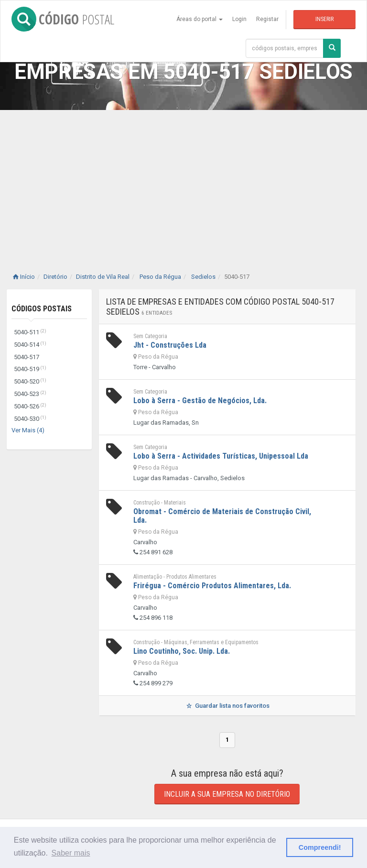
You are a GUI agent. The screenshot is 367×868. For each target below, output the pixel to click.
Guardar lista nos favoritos (227, 706)
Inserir (324, 19)
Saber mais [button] (71, 853)
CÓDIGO (63, 19)
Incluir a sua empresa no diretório (227, 794)
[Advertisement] (183, 182)
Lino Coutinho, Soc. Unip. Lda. (182, 651)
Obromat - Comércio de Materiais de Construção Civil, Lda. (222, 516)
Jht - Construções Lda (170, 345)
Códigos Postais (42, 309)
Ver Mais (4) (28, 430)
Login (239, 19)
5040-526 (30, 406)
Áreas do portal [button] (200, 19)
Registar (267, 19)
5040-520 (30, 381)
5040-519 (30, 369)
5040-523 (30, 394)
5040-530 (30, 419)
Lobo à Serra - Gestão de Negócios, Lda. (200, 401)
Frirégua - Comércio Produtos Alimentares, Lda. (212, 586)
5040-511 (30, 332)
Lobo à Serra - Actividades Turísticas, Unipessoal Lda (221, 456)
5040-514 (30, 345)
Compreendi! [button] (320, 847)
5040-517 (27, 357)
